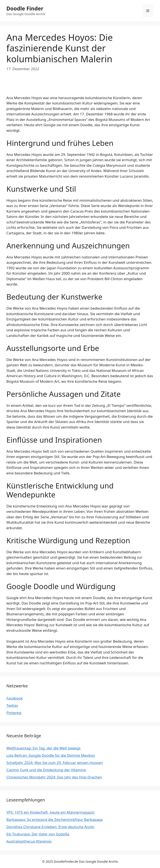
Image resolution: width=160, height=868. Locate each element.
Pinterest (14, 713)
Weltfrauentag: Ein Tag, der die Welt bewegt (44, 748)
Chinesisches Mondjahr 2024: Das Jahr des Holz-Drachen (54, 777)
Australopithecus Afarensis (29, 841)
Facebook (14, 698)
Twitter (12, 705)
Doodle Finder (25, 8)
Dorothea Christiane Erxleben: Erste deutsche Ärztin (50, 827)
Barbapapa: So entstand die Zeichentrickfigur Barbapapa (54, 819)
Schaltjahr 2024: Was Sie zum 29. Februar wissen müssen (55, 763)
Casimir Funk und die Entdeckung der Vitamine (46, 770)
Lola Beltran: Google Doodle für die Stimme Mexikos (51, 755)
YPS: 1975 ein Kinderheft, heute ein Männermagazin (51, 812)
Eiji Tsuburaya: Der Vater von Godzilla (38, 834)
